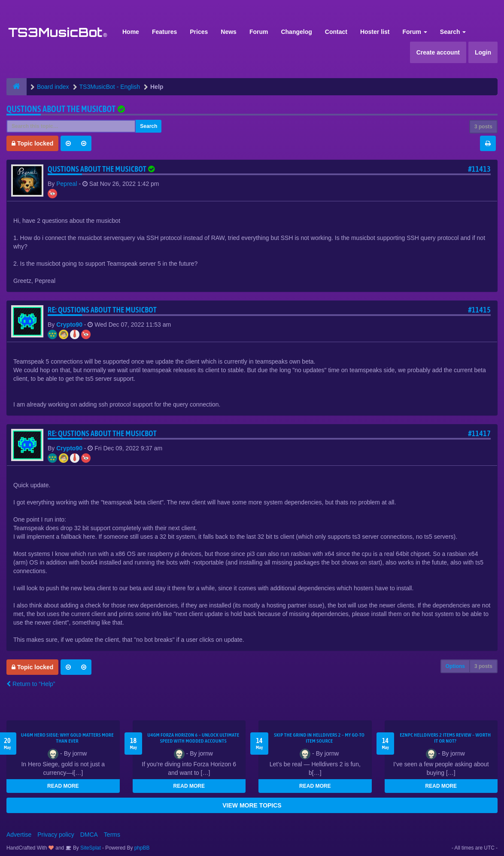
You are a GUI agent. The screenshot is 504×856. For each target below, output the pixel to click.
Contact (336, 32)
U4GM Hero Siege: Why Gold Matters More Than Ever (67, 738)
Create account (438, 52)
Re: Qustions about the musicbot (102, 310)
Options (455, 666)
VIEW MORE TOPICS (252, 805)
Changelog (296, 32)
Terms (112, 835)
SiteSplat (90, 848)
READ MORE (63, 786)
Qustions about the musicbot (61, 109)
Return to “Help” (31, 684)
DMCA (89, 835)
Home (131, 32)
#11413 (479, 169)
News (229, 32)
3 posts (483, 127)
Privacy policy (56, 835)
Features (164, 32)
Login (483, 52)
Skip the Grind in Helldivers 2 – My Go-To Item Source (319, 738)
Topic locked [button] (32, 143)
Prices (199, 32)
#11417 (479, 433)
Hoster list (375, 32)
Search (453, 32)
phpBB (142, 848)
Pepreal (67, 184)
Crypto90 (69, 325)
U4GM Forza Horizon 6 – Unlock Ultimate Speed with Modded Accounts (193, 738)
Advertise (19, 835)
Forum (259, 32)
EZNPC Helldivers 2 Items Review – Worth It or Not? (445, 738)
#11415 (479, 310)
